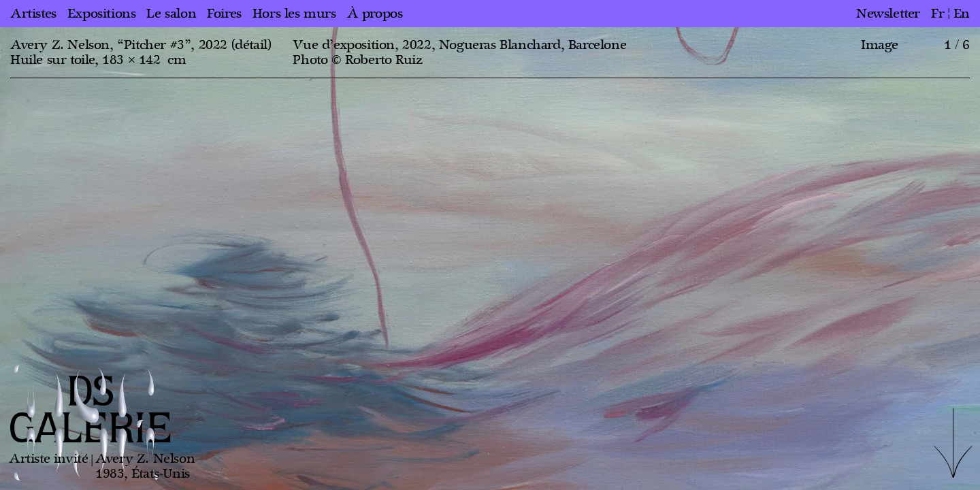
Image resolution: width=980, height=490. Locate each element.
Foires (224, 14)
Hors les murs (294, 14)
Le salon (171, 14)
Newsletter (888, 14)
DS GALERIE (91, 411)
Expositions (102, 14)
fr (937, 14)
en (962, 14)
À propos (375, 14)
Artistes (33, 14)
